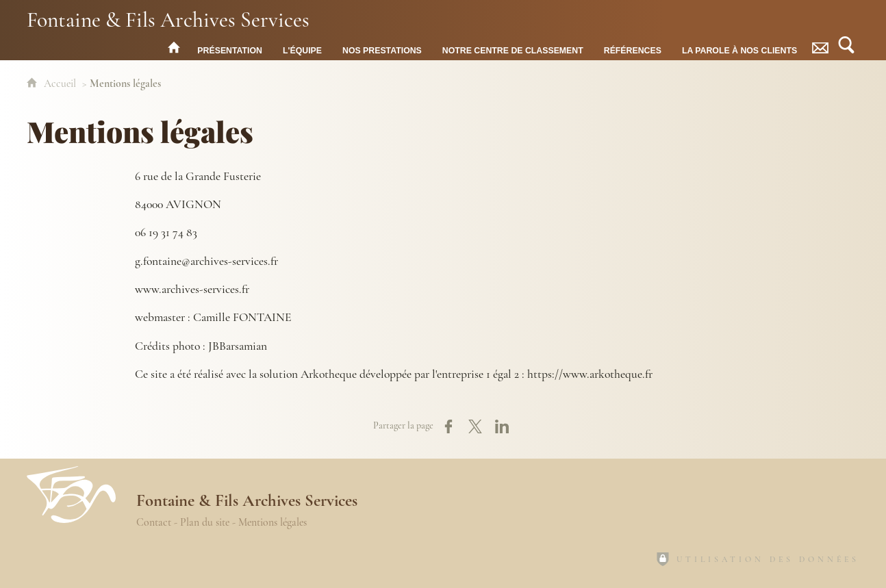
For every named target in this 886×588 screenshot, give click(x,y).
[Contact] (820, 47)
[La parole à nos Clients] (739, 47)
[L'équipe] (302, 47)
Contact (154, 522)
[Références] (633, 47)
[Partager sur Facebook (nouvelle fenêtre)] (448, 426)
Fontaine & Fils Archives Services (168, 19)
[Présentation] (230, 47)
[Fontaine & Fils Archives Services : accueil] (174, 47)
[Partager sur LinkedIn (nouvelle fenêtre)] (502, 426)
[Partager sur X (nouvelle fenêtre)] (475, 426)
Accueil (61, 84)
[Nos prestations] (382, 47)
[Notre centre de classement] (513, 47)
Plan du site (205, 522)
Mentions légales (273, 522)
